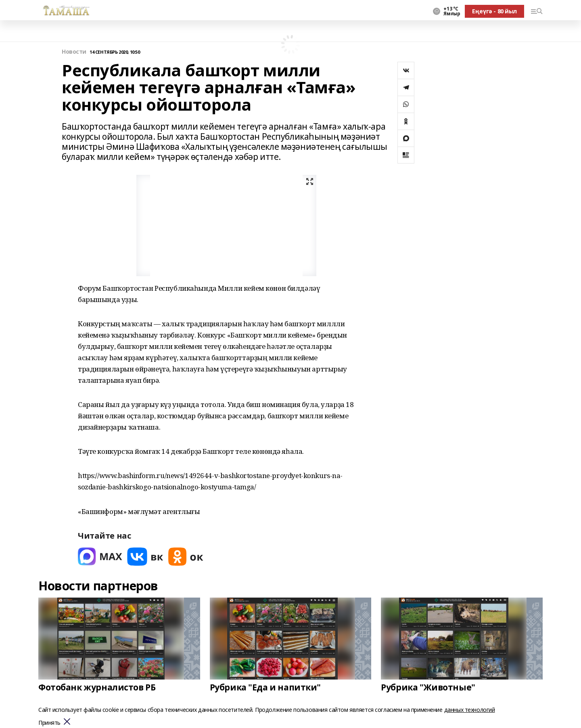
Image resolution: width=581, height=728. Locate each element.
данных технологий (470, 710)
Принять (49, 723)
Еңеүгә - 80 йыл (494, 11)
